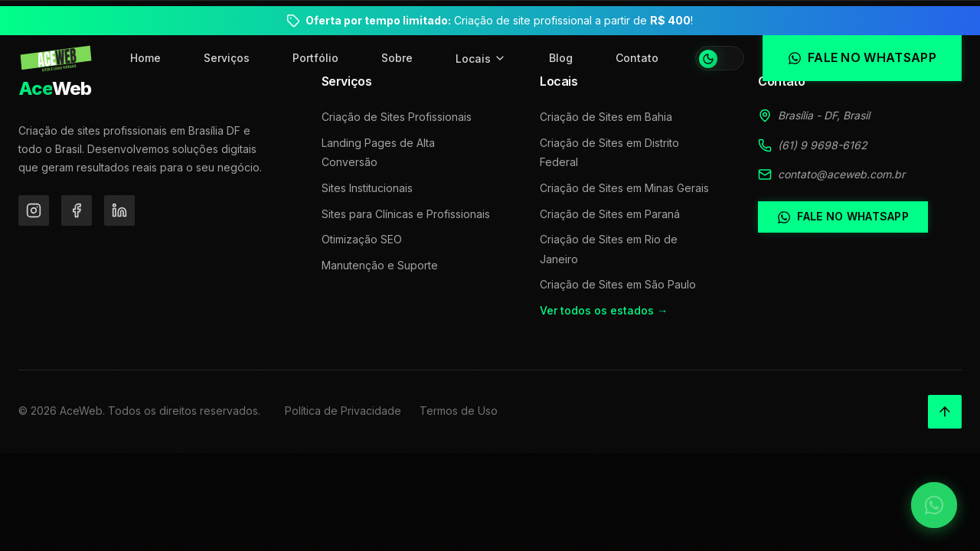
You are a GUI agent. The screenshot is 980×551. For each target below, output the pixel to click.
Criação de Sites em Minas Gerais (624, 188)
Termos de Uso (459, 411)
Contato (637, 58)
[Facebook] (77, 210)
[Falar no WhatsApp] (934, 505)
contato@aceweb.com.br (841, 174)
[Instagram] (34, 210)
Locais (481, 59)
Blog (561, 58)
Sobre (397, 58)
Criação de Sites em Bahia (606, 117)
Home (145, 58)
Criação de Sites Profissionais (397, 117)
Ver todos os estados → (604, 310)
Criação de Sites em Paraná (610, 214)
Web (55, 88)
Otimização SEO (362, 239)
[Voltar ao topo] (945, 412)
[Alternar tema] (720, 58)
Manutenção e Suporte (380, 265)
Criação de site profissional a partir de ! (499, 20)
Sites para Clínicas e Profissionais (406, 214)
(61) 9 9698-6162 (823, 145)
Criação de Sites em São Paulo (618, 284)
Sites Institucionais (367, 188)
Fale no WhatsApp (843, 217)
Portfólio (315, 58)
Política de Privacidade (343, 411)
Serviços (227, 58)
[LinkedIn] (119, 210)
